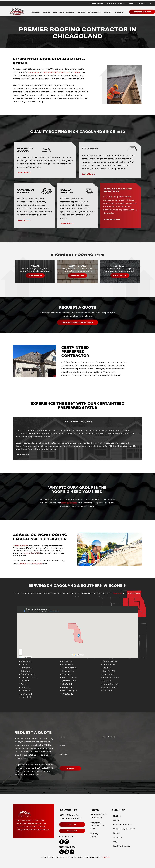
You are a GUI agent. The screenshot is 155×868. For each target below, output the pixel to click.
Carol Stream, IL (28, 674)
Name (62, 737)
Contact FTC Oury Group (30, 564)
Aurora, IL (25, 664)
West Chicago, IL (70, 691)
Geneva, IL (26, 691)
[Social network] (72, 852)
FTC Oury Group (21, 546)
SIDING (46, 12)
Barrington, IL (27, 668)
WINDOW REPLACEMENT (89, 12)
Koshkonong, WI (110, 687)
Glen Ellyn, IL (27, 694)
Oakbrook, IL (68, 671)
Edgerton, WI (109, 674)
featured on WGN (32, 553)
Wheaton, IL (67, 694)
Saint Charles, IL (69, 678)
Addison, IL (26, 661)
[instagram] (67, 842)
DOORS (108, 12)
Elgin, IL (24, 684)
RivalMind (106, 857)
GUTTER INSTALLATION (64, 12)
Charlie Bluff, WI (110, 661)
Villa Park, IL (67, 684)
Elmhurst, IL (26, 687)
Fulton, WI (107, 681)
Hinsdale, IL (26, 697)
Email (62, 745)
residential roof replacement (57, 72)
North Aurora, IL (69, 668)
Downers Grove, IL (29, 678)
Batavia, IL (26, 671)
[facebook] (62, 842)
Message (64, 754)
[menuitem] (95, 3)
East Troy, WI (109, 671)
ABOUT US (119, 12)
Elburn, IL (25, 681)
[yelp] (67, 852)
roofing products (69, 503)
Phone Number (109, 737)
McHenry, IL (67, 661)
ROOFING (35, 12)
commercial (34, 72)
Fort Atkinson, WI (111, 678)
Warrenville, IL (68, 687)
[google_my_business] (62, 852)
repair (77, 72)
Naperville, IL (68, 664)
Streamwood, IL (69, 681)
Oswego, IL (67, 674)
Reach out (117, 593)
